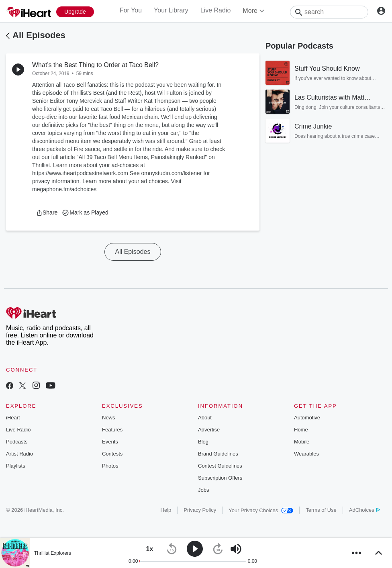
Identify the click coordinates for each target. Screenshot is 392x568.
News (109, 418)
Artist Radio (19, 454)
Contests (112, 454)
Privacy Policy (200, 510)
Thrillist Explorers (53, 553)
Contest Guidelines (220, 466)
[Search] (329, 12)
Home (301, 430)
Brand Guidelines (218, 454)
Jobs (203, 490)
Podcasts (17, 442)
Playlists (16, 466)
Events (110, 442)
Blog (203, 442)
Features (112, 430)
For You (131, 10)
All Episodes (39, 35)
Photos (110, 466)
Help (166, 510)
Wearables (306, 454)
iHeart (13, 418)
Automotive (307, 418)
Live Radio (216, 10)
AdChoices (364, 510)
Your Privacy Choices (261, 510)
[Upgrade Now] (75, 12)
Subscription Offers (220, 478)
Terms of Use (321, 510)
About (205, 418)
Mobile (302, 442)
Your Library (171, 10)
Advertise (209, 430)
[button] (47, 212)
